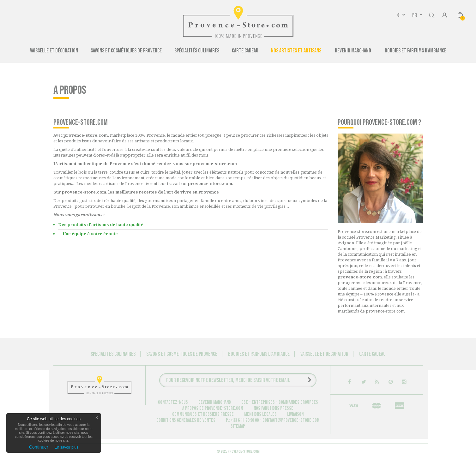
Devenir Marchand (353, 51)
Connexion (444, 16)
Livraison (295, 414)
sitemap (238, 426)
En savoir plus (66, 447)
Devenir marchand (215, 402)
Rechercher (432, 14)
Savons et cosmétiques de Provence (126, 51)
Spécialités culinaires (197, 51)
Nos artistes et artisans (296, 51)
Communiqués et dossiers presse (203, 414)
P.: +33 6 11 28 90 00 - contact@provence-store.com (273, 420)
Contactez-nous (173, 402)
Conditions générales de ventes (186, 420)
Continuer (39, 447)
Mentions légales (260, 414)
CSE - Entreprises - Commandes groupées (280, 402)
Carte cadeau (245, 51)
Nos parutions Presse (274, 408)
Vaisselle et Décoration (54, 51)
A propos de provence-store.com (213, 408)
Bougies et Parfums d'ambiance (416, 51)
